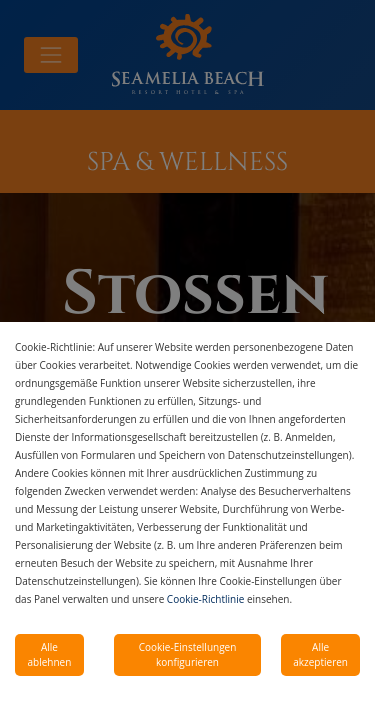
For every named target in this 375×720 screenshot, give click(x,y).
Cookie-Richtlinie (205, 599)
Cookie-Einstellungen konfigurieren (188, 654)
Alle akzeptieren (320, 654)
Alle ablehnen (50, 654)
